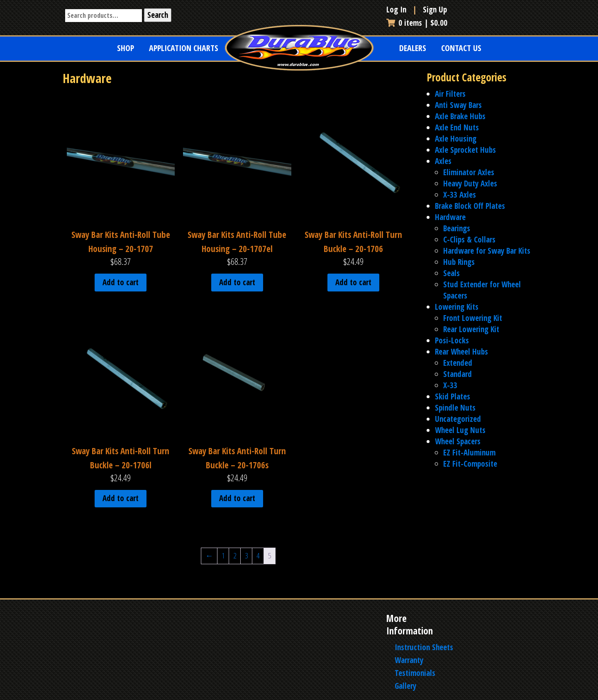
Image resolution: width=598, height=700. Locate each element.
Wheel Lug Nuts (460, 430)
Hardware (450, 217)
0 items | (417, 23)
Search (158, 15)
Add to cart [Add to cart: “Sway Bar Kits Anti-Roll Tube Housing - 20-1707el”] (237, 282)
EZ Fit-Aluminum (469, 453)
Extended (458, 363)
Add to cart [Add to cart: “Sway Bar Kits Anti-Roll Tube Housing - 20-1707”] (121, 282)
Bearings (457, 228)
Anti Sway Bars (458, 105)
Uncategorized (458, 419)
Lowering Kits (457, 307)
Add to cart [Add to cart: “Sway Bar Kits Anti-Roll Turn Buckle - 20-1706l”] (121, 498)
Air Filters (450, 94)
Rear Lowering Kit (471, 329)
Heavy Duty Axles (470, 184)
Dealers (413, 48)
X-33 (450, 385)
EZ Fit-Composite (470, 464)
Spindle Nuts (455, 408)
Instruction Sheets (424, 647)
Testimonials (415, 673)
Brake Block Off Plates (470, 206)
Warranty (409, 660)
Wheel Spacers (458, 441)
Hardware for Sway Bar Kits (487, 251)
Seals (452, 273)
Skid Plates (453, 397)
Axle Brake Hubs (460, 116)
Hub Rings (459, 262)
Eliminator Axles (469, 172)
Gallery (405, 686)
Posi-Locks (452, 340)
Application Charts (184, 48)
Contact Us (461, 48)
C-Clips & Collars (469, 240)
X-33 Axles (460, 195)
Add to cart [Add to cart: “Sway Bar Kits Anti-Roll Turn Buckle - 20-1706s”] (237, 498)
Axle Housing (456, 139)
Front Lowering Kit (473, 318)
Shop (126, 48)
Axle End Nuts (457, 127)
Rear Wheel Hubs (461, 352)
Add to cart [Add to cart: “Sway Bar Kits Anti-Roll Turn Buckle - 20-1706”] (353, 282)
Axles (443, 161)
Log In (397, 10)
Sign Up (435, 10)
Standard (458, 374)
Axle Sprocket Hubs (465, 150)
